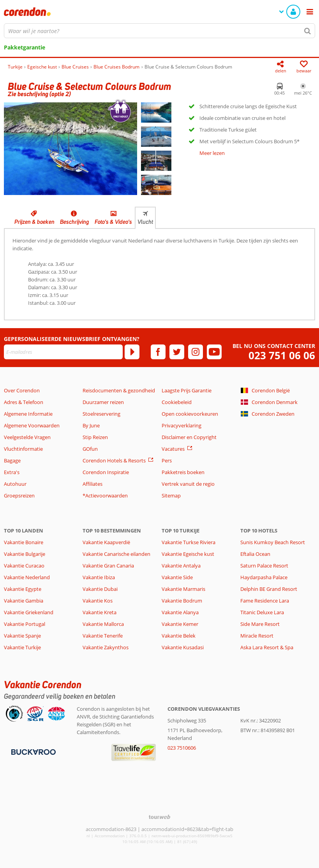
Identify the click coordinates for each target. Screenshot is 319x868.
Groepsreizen (19, 495)
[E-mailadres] (63, 352)
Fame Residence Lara (265, 601)
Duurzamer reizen (103, 402)
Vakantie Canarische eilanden (116, 554)
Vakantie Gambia (24, 601)
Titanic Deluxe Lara (262, 612)
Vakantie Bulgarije (25, 554)
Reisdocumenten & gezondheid (119, 390)
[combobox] (159, 31)
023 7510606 (182, 748)
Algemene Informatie (28, 414)
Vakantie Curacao (24, 566)
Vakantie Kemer (180, 624)
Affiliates (93, 484)
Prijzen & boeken (34, 222)
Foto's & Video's (113, 222)
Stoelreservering (101, 414)
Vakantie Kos (98, 601)
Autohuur (15, 484)
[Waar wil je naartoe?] (159, 31)
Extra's (12, 472)
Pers (167, 460)
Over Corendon (22, 390)
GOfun (90, 449)
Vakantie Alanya (180, 612)
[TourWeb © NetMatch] (159, 817)
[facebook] (158, 352)
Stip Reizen (95, 437)
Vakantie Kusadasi (183, 647)
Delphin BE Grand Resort (269, 589)
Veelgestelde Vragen (27, 437)
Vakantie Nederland (27, 577)
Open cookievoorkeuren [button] (190, 414)
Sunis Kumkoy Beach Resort (273, 542)
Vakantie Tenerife (103, 636)
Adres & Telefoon (24, 402)
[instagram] (196, 352)
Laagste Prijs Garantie (187, 390)
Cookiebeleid (177, 402)
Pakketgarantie (25, 47)
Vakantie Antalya (181, 566)
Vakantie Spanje (22, 636)
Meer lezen (212, 153)
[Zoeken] (308, 31)
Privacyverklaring (182, 425)
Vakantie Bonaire (24, 542)
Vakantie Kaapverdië (106, 542)
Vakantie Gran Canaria (108, 566)
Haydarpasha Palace (264, 577)
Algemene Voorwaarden (32, 425)
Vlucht (145, 222)
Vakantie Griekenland (29, 612)
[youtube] (214, 352)
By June (91, 425)
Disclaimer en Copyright (189, 437)
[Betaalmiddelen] (33, 751)
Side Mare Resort (260, 624)
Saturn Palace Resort (264, 566)
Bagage (12, 460)
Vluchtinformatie (23, 449)
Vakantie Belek (179, 636)
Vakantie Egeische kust (188, 554)
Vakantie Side (177, 577)
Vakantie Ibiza (99, 577)
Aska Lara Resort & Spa (267, 647)
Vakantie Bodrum (182, 601)
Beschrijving (75, 222)
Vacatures (173, 449)
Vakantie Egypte (23, 589)
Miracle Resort (257, 636)
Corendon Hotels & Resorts (114, 460)
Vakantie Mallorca (103, 624)
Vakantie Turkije (22, 647)
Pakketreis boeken (183, 472)
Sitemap (171, 495)
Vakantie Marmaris (183, 589)
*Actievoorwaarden (105, 495)
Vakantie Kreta (100, 612)
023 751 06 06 (282, 356)
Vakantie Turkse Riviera (189, 542)
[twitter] (177, 352)
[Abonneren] (132, 352)
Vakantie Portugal (25, 624)
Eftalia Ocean (255, 554)
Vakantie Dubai (100, 589)
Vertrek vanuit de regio (188, 484)
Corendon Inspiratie (106, 472)
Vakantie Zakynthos (106, 647)
